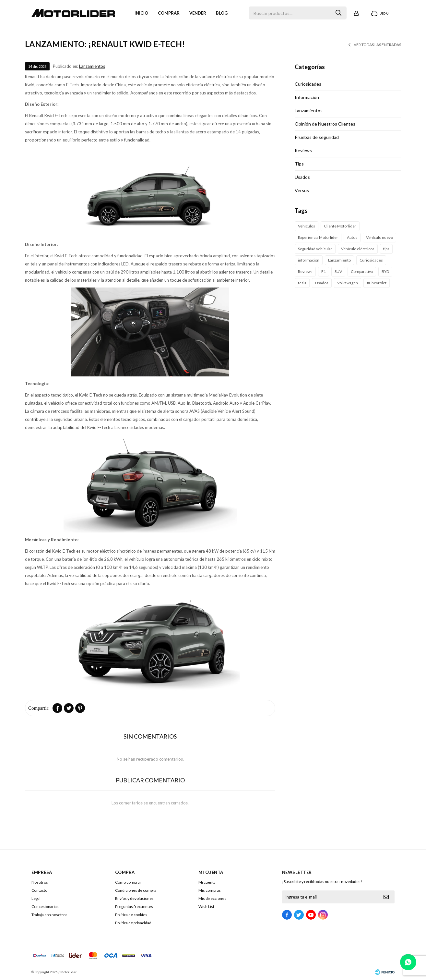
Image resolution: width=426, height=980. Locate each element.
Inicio (141, 13)
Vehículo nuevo (379, 237)
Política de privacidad (133, 923)
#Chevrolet (377, 283)
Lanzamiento (339, 260)
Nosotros (40, 882)
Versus (302, 190)
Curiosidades (308, 84)
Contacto (39, 890)
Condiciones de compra (136, 890)
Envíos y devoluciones (134, 898)
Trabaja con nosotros (49, 915)
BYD (385, 271)
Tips (299, 164)
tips (386, 249)
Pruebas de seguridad (317, 137)
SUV (338, 271)
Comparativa (362, 271)
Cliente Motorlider (340, 226)
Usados (302, 177)
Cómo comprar (128, 882)
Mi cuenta (207, 882)
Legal (36, 898)
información (309, 260)
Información (307, 97)
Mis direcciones (212, 898)
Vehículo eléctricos (358, 249)
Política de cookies (131, 915)
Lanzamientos (92, 66)
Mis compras (210, 890)
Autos (352, 237)
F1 (324, 271)
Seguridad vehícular (315, 249)
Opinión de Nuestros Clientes (325, 124)
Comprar (169, 13)
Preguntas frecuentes (134, 906)
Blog (222, 13)
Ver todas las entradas (377, 45)
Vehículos (307, 226)
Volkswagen (348, 283)
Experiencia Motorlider (318, 237)
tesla (302, 283)
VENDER (198, 13)
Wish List (206, 906)
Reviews (303, 150)
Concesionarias (45, 906)
